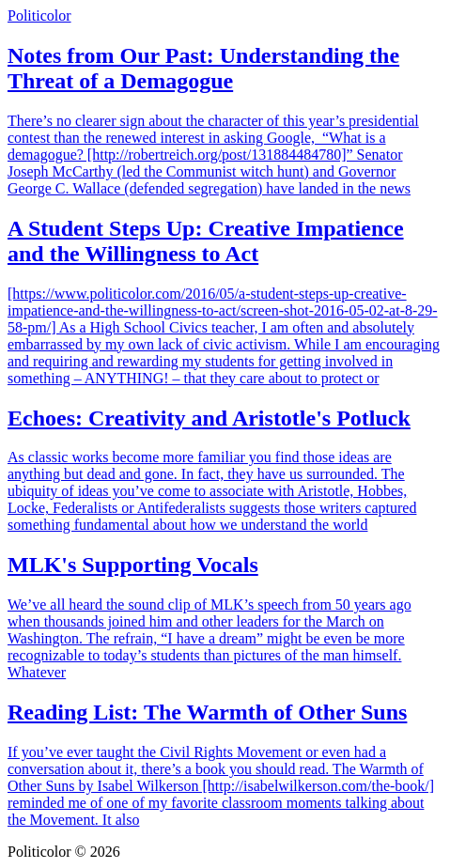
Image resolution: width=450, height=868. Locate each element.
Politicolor (39, 15)
